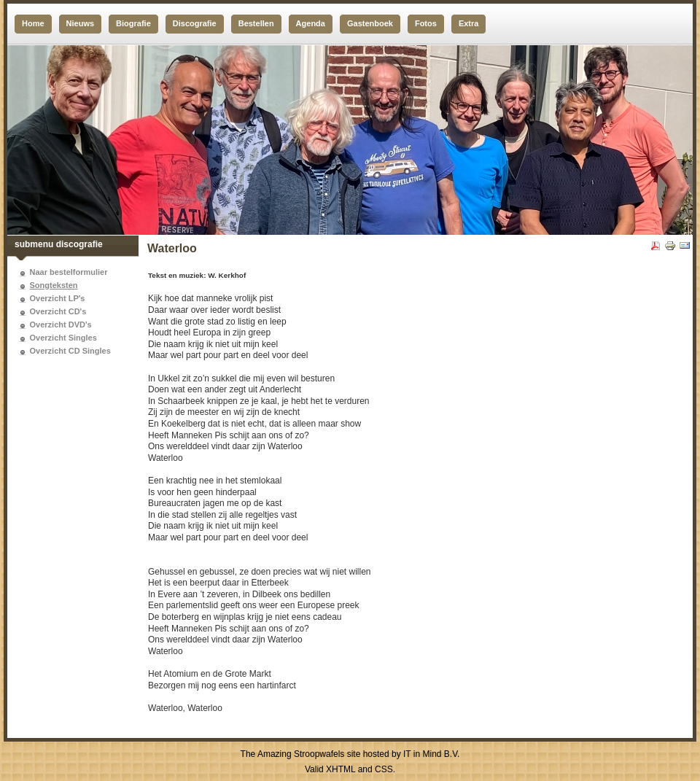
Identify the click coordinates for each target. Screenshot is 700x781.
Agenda (311, 23)
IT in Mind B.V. (431, 754)
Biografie (133, 23)
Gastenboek (370, 23)
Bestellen (256, 23)
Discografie (195, 23)
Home (33, 23)
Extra (469, 23)
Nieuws (81, 23)
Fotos (426, 23)
